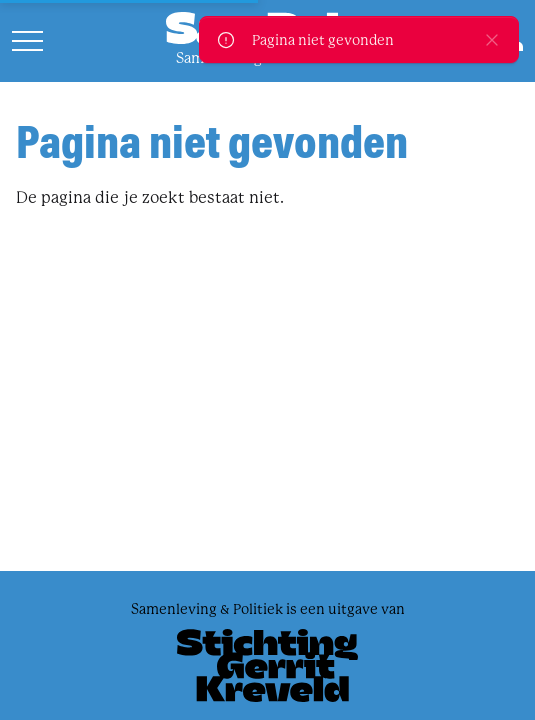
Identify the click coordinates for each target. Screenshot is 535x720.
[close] (492, 39)
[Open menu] (27, 41)
